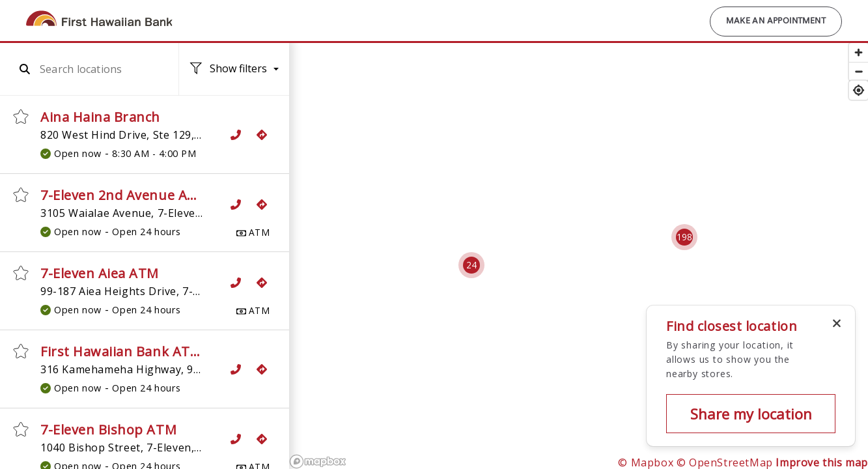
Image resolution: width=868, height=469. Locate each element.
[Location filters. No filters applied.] (234, 69)
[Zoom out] (859, 71)
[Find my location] (859, 90)
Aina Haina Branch (100, 117)
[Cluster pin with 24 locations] (471, 265)
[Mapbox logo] (318, 462)
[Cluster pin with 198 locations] (684, 237)
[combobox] (97, 69)
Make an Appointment (776, 21)
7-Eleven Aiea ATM (100, 273)
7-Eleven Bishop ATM (108, 430)
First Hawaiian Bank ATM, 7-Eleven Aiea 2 (173, 351)
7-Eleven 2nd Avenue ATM (124, 195)
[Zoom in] (859, 52)
